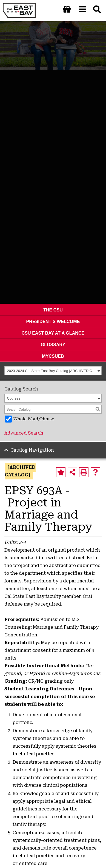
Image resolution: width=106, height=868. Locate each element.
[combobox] (53, 371)
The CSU (53, 310)
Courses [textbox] (14, 398)
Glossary (53, 345)
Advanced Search (24, 433)
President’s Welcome (53, 321)
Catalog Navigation (32, 450)
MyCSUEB (53, 356)
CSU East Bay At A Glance (53, 333)
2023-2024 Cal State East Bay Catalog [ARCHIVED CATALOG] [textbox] (52, 371)
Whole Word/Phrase (34, 419)
